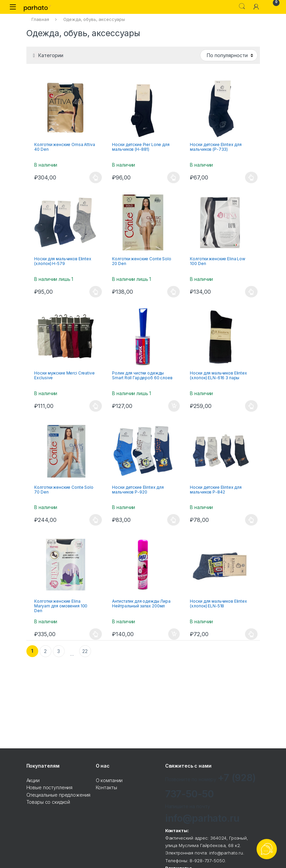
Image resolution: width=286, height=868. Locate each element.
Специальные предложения (59, 795)
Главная (40, 19)
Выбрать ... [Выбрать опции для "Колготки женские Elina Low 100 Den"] (251, 292)
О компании (109, 780)
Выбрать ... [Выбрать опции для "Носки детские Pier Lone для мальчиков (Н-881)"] (173, 177)
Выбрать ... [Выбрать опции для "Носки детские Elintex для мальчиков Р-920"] (173, 520)
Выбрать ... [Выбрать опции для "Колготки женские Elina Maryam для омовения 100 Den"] (96, 634)
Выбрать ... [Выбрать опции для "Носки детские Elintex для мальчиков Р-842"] (251, 520)
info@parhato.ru (202, 818)
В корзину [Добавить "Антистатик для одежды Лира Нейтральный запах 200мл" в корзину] (174, 634)
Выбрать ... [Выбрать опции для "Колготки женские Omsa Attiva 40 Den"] (96, 177)
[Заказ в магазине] (229, 55)
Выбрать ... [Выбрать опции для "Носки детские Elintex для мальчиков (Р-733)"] (251, 177)
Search (242, 6)
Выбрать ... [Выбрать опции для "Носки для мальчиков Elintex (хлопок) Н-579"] (96, 292)
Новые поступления (50, 787)
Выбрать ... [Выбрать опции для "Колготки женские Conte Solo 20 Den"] (173, 292)
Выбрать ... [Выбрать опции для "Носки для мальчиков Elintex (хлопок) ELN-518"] (251, 634)
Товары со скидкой (48, 802)
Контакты (106, 787)
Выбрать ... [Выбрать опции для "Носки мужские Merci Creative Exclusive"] (96, 406)
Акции (33, 780)
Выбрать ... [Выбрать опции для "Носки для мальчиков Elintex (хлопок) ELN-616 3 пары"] (251, 406)
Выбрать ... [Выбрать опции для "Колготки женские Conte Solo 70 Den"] (96, 520)
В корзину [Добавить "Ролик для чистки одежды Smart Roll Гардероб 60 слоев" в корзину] (174, 406)
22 (85, 651)
